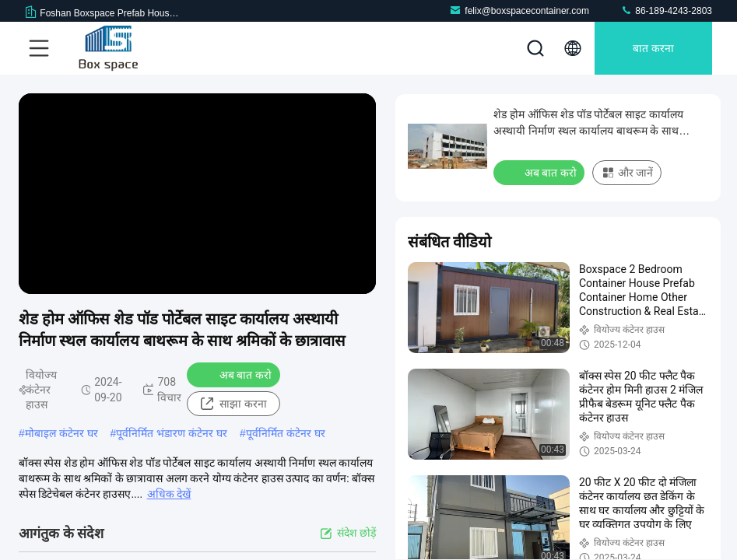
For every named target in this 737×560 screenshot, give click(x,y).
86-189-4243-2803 (666, 10)
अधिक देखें (169, 494)
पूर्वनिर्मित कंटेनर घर (286, 433)
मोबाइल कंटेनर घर (61, 433)
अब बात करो (235, 374)
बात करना (653, 48)
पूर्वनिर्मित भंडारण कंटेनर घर (172, 433)
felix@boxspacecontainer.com (519, 10)
